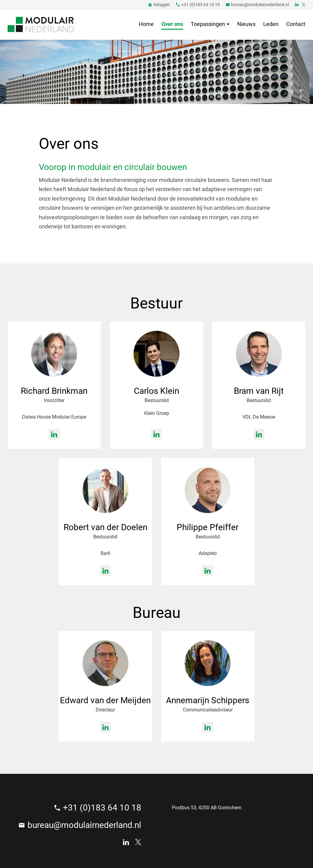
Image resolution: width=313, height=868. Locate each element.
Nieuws (246, 24)
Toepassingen (208, 24)
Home (146, 24)
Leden (271, 24)
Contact (296, 24)
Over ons (172, 24)
